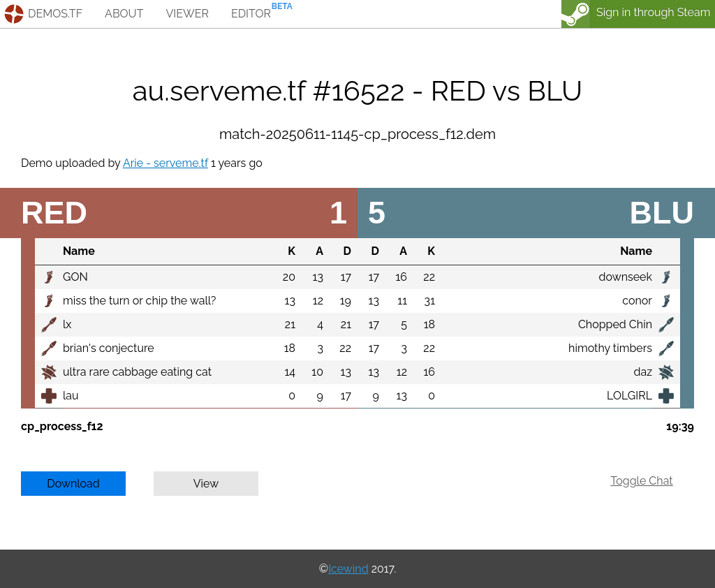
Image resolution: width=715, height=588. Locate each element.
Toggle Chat (641, 481)
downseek (625, 277)
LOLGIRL (629, 396)
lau (71, 396)
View (206, 484)
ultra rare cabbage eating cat (137, 372)
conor (637, 301)
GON (75, 277)
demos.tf (55, 14)
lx (67, 324)
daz (643, 372)
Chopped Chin (615, 324)
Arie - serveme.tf (165, 163)
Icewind (348, 569)
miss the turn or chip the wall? (139, 301)
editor (251, 14)
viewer (187, 14)
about (124, 14)
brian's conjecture (109, 348)
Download (73, 484)
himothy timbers (610, 348)
